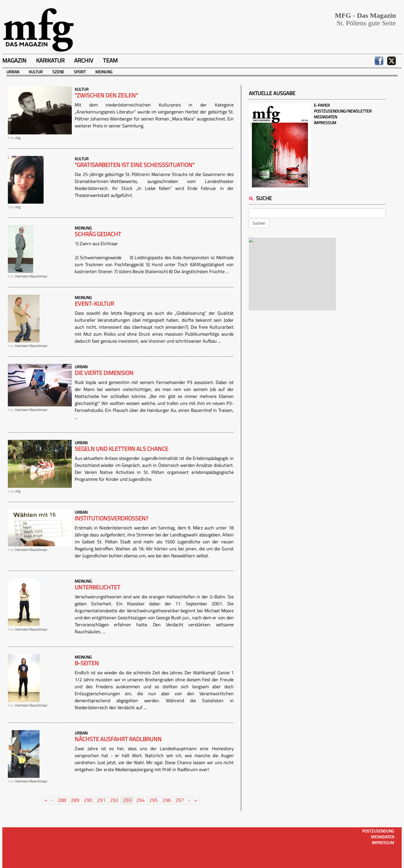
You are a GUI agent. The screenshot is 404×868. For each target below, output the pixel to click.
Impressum (325, 123)
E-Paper (322, 105)
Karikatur (50, 60)
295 (153, 800)
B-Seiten (87, 663)
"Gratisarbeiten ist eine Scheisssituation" (135, 165)
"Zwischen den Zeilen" (106, 95)
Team (110, 60)
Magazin (14, 60)
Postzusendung (378, 831)
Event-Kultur (94, 304)
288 (62, 800)
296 (167, 800)
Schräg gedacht (98, 234)
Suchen (259, 223)
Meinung (104, 72)
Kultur (36, 72)
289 (75, 800)
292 (114, 800)
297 (180, 800)
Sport (80, 72)
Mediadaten (326, 117)
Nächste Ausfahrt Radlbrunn (118, 739)
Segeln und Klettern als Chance (121, 449)
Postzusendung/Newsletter (343, 111)
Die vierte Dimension (104, 373)
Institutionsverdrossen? (111, 518)
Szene (58, 72)
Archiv (84, 60)
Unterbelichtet (98, 587)
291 (101, 800)
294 (140, 800)
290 (88, 800)
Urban (13, 72)
